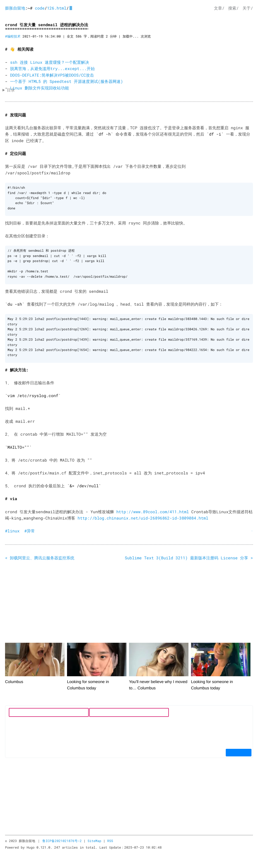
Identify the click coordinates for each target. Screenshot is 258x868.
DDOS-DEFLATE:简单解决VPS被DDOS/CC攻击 (52, 75)
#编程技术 (13, 36)
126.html (57, 8)
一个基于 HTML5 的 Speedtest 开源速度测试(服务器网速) (67, 82)
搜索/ (234, 8)
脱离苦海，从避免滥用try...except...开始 (52, 69)
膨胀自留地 (15, 8)
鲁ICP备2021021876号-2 (62, 839)
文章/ (219, 8)
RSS (110, 839)
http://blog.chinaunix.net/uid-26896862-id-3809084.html (143, 517)
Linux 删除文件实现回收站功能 (40, 88)
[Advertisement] (129, 601)
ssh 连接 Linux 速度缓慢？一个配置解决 (50, 62)
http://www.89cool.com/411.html (153, 510)
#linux (12, 529)
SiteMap (94, 839)
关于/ (248, 8)
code (40, 8)
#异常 (30, 529)
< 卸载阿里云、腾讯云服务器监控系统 (40, 556)
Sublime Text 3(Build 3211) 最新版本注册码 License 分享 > (189, 556)
